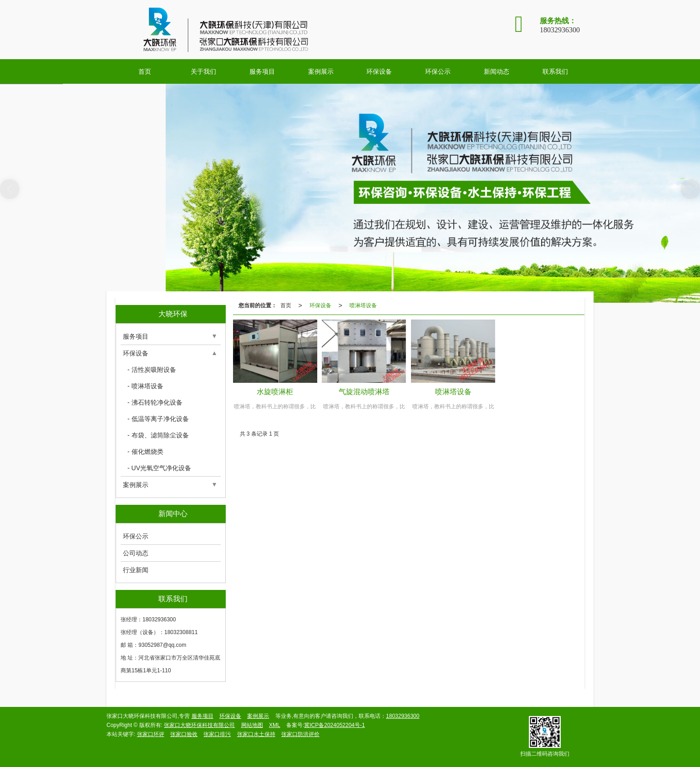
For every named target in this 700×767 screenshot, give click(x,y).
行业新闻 (136, 570)
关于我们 (203, 71)
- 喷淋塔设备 (145, 386)
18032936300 (403, 716)
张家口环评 (151, 734)
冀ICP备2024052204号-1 (334, 725)
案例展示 (321, 71)
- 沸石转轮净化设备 (155, 402)
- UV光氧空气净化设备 (159, 468)
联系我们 (555, 71)
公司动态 (136, 553)
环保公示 (438, 71)
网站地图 (252, 725)
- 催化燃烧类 (145, 452)
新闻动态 (497, 71)
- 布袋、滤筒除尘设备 (158, 435)
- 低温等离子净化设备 (158, 419)
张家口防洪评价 (300, 734)
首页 (145, 71)
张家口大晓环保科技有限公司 (199, 725)
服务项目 (262, 71)
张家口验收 (184, 734)
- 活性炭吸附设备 (152, 370)
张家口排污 (217, 734)
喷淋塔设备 (363, 305)
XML (275, 725)
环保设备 (379, 71)
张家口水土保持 (256, 734)
